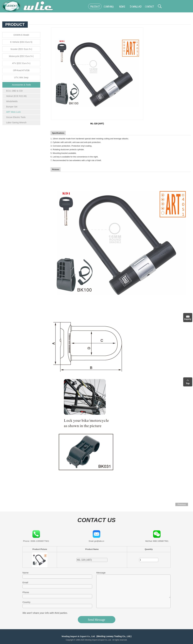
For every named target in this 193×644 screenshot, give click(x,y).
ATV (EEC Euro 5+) (21, 63)
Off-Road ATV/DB (21, 70)
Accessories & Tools (21, 85)
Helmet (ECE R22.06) (16, 96)
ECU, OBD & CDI (14, 91)
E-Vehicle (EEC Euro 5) (21, 42)
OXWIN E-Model (21, 35)
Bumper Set (12, 107)
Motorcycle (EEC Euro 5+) (21, 56)
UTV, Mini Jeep (21, 77)
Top (188, 383)
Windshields (12, 101)
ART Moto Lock (13, 112)
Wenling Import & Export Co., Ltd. (78, 636)
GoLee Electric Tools (16, 117)
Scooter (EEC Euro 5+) (21, 49)
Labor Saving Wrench (16, 123)
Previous (182, 504)
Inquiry (188, 319)
